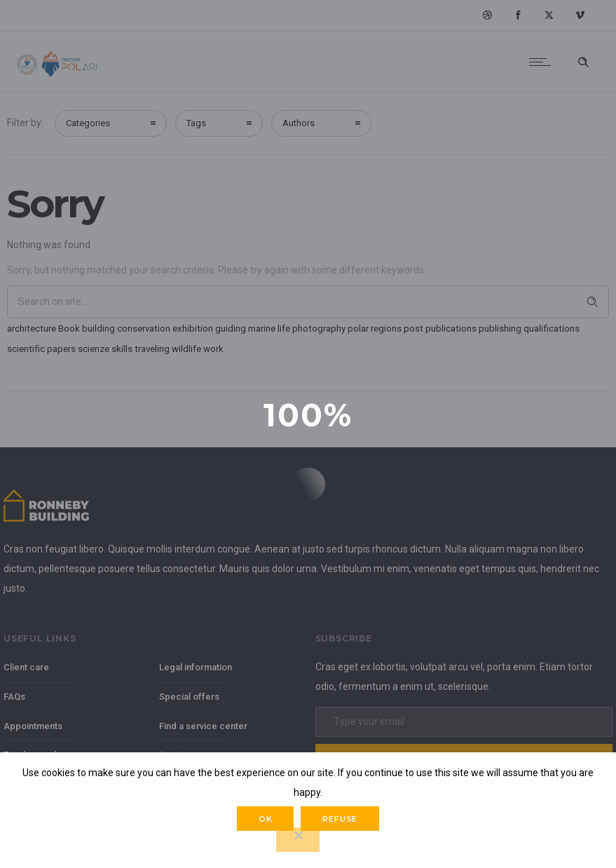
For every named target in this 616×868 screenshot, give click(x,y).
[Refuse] (298, 840)
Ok (266, 819)
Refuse (340, 819)
